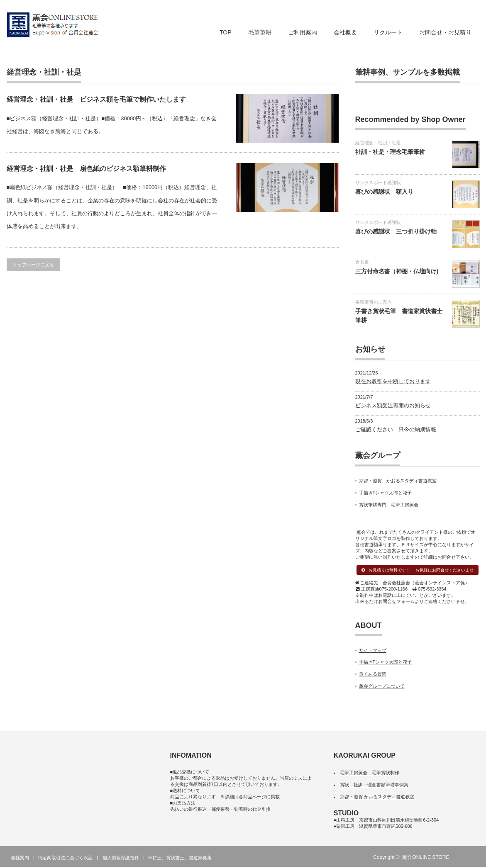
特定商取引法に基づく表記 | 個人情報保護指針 (89, 859)
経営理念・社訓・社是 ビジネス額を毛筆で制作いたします (96, 99)
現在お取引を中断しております (393, 381)
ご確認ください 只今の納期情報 (396, 429)
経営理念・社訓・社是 (378, 143)
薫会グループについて (382, 687)
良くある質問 (373, 675)
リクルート (388, 32)
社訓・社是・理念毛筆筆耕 (390, 152)
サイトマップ (373, 651)
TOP (226, 32)
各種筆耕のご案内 (374, 302)
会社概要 (345, 32)
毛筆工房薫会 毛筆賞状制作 (370, 774)
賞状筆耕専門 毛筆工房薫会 (389, 505)
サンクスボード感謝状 (378, 182)
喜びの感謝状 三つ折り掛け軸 (396, 231)
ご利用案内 (303, 32)
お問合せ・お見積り (445, 32)
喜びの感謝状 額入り (384, 192)
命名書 (362, 262)
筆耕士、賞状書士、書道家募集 (180, 859)
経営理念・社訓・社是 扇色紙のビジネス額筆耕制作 (86, 169)
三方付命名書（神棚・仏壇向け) (397, 271)
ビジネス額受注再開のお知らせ (393, 405)
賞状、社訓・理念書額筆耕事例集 (374, 786)
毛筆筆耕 (260, 32)
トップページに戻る (33, 265)
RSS (463, 858)
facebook (475, 858)
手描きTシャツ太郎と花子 (386, 493)
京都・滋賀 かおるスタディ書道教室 (398, 481)
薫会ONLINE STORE (426, 858)
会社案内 (20, 859)
